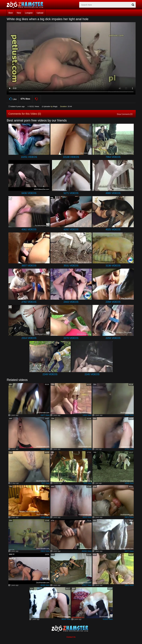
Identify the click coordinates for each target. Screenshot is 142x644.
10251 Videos (29, 157)
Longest (29, 13)
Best (11, 13)
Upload (40, 13)
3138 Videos (113, 266)
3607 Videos (29, 266)
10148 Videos (71, 157)
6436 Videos (29, 193)
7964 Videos (113, 157)
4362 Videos (29, 229)
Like (13, 99)
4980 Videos (113, 193)
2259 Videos (113, 338)
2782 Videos (29, 302)
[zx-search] (107, 5)
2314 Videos (29, 338)
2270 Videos (71, 338)
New (19, 13)
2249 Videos (50, 374)
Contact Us (71, 637)
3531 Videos (71, 266)
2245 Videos (92, 374)
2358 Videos (113, 302)
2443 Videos (71, 302)
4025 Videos (113, 229)
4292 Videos (71, 229)
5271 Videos (71, 193)
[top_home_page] (26, 5)
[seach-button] (133, 5)
